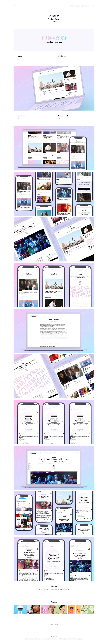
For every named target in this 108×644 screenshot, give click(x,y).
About (78, 6)
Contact (84, 6)
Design (73, 6)
